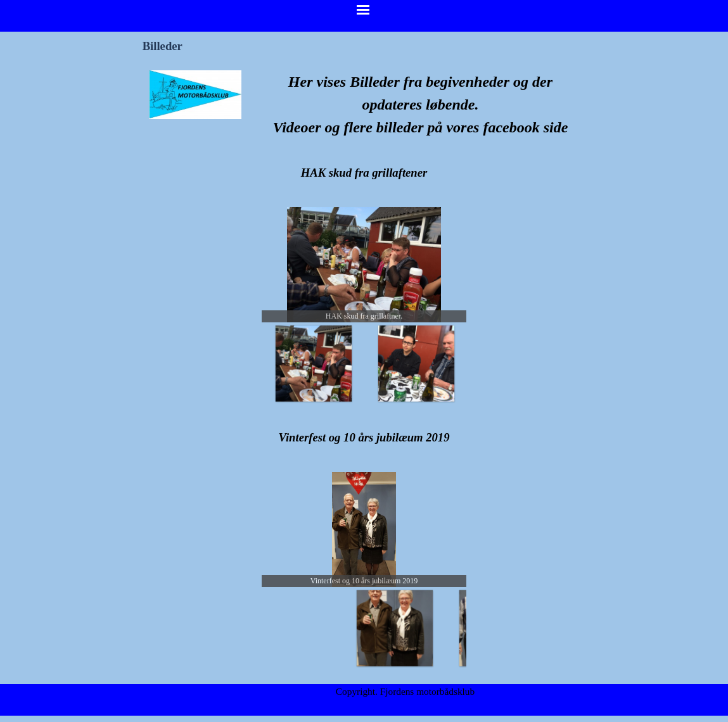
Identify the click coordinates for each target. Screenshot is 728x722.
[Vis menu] (363, 9)
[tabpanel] (421, 104)
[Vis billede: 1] (394, 363)
